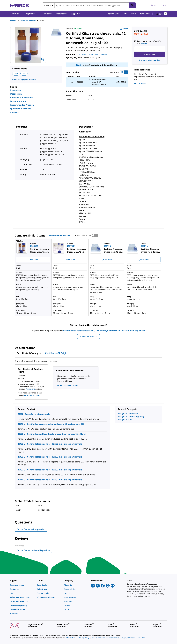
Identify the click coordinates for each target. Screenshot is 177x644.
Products (13, 21)
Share (124, 29)
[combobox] (89, 5)
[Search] (132, 5)
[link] (22, 585)
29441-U (21, 480)
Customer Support (32, 395)
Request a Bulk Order (150, 60)
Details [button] (144, 43)
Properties (15, 90)
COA (16, 74)
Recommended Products (22, 105)
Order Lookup (130, 14)
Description (16, 94)
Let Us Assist (140, 84)
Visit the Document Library (67, 385)
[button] (114, 14)
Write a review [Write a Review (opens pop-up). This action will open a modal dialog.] (87, 54)
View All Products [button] (88, 337)
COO (24, 74)
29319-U (21, 424)
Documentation (18, 101)
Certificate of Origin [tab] (56, 353)
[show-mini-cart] (161, 14)
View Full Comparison (59, 235)
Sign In (79, 65)
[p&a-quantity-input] (150, 49)
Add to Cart (150, 55)
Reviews (14, 112)
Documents (30, 389)
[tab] (15, 21)
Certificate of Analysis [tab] (29, 353)
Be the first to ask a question (31, 529)
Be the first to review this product (34, 551)
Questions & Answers (21, 109)
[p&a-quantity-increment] (163, 49)
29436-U (21, 457)
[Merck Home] (19, 5)
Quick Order (145, 14)
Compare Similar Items (22, 98)
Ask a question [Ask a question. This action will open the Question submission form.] (101, 54)
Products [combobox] (47, 5)
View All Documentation (24, 80)
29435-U (21, 444)
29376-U (21, 434)
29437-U (21, 470)
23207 (20, 414)
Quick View (33, 260)
